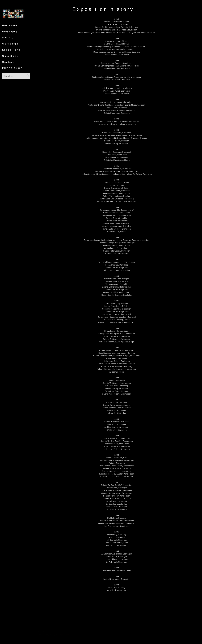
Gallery (8, 38)
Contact (8, 62)
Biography (10, 31)
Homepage (10, 25)
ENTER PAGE (12, 68)
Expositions (11, 50)
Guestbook (10, 56)
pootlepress (66, 634)
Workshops (11, 44)
